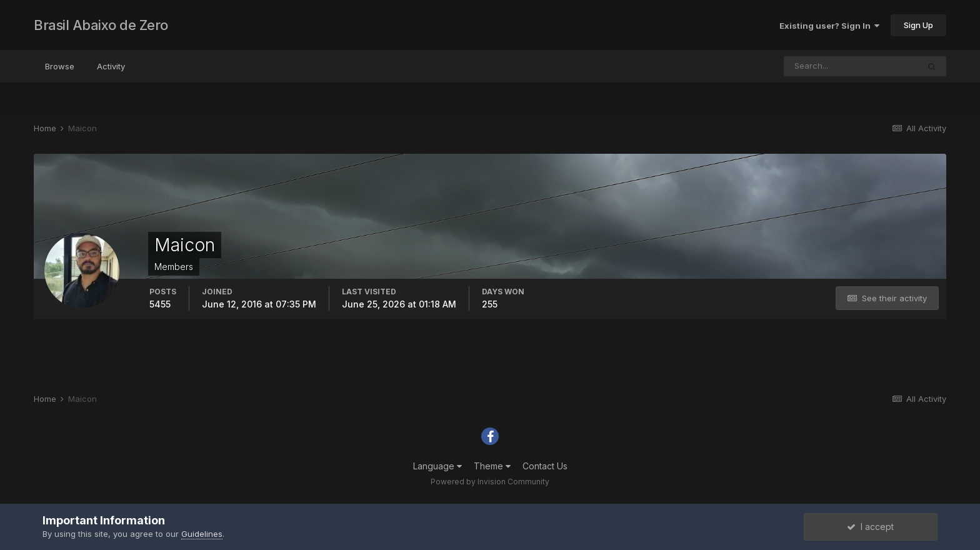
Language (437, 466)
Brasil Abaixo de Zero (101, 25)
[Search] (851, 66)
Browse (60, 66)
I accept (870, 527)
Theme (492, 466)
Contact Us (545, 466)
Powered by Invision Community (490, 482)
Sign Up (918, 25)
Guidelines (202, 534)
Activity (111, 66)
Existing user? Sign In (829, 26)
